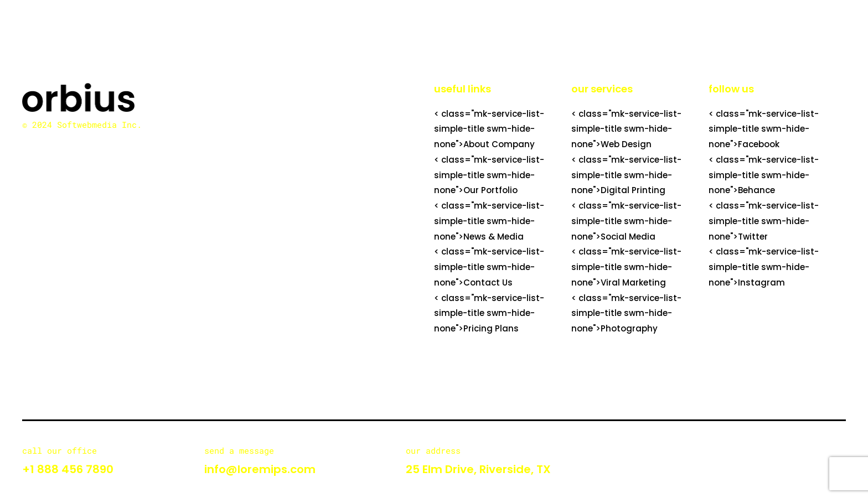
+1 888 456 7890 (68, 469)
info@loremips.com (260, 469)
